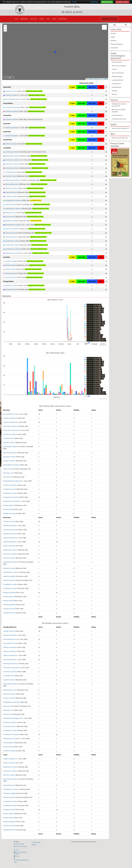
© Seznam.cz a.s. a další (100, 79)
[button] (55, 52)
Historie (114, 69)
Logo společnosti (118, 80)
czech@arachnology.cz (21, 846)
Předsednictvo (117, 87)
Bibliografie (24, 19)
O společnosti (116, 84)
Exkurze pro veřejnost (119, 66)
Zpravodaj (34, 19)
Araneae (113, 33)
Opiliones (113, 41)
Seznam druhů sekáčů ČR (120, 128)
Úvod (16, 19)
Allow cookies (107, 2)
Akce (48, 19)
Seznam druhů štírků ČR (120, 138)
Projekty (114, 91)
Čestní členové (117, 62)
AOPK (15, 862)
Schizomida (114, 48)
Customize (94, 2)
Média (54, 19)
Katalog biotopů (117, 76)
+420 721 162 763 (19, 844)
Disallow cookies (122, 2)
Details (74, 2)
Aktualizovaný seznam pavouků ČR (119, 105)
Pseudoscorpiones (116, 44)
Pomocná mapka (36, 842)
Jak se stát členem (118, 73)
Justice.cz (16, 850)
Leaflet (89, 79)
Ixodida (113, 37)
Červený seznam (117, 115)
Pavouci (17, 856)
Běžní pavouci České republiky (119, 111)
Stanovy (114, 94)
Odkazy (42, 19)
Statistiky (34, 845)
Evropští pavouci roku (119, 119)
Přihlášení (63, 19)
